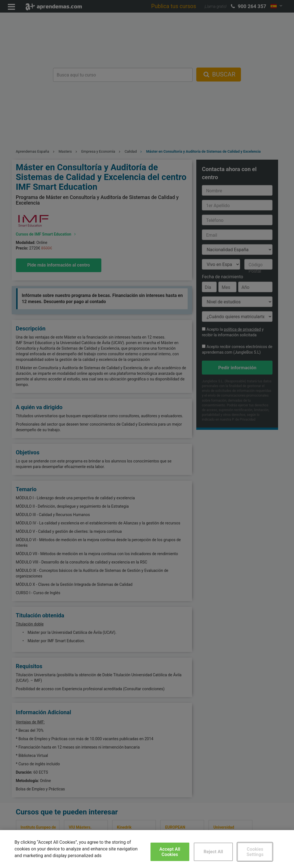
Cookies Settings (255, 852)
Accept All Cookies (170, 852)
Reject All (213, 852)
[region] (147, 849)
